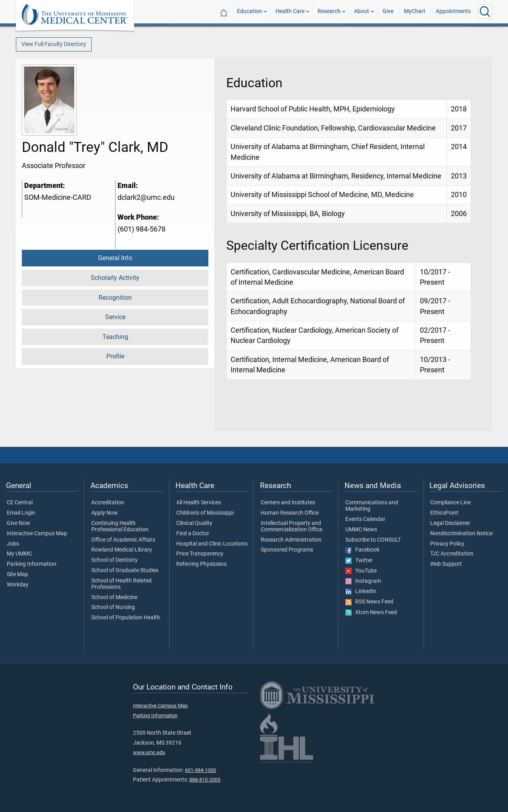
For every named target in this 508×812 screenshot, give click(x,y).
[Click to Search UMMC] (485, 11)
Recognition (115, 298)
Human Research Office (290, 513)
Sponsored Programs (287, 550)
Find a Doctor (193, 534)
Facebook (362, 550)
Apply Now (105, 513)
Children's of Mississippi (205, 513)
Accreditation (108, 503)
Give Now (18, 523)
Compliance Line (450, 503)
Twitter (359, 561)
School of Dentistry (114, 560)
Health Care (290, 11)
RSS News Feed (369, 602)
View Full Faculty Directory (54, 44)
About (362, 11)
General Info (115, 258)
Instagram (363, 581)
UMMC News (361, 530)
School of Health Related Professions (121, 584)
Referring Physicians (201, 564)
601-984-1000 (200, 770)
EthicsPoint (444, 513)
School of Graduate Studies (125, 571)
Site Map (17, 575)
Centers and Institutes (288, 503)
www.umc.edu (149, 752)
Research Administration (291, 540)
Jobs (13, 544)
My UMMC (19, 554)
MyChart (415, 11)
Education (249, 11)
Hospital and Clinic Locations (212, 544)
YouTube (361, 571)
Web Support (446, 564)
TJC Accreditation (452, 554)
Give (388, 11)
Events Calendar (365, 519)
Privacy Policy (447, 544)
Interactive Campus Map (37, 534)
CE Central (20, 503)
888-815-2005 (205, 780)
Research (329, 11)
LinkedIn (361, 592)
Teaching (115, 337)
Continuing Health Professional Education (120, 527)
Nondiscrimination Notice (461, 534)
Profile (115, 356)
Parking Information (32, 564)
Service (115, 317)
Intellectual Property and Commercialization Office (292, 527)
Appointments (453, 11)
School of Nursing (113, 607)
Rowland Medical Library (122, 550)
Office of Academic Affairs (123, 540)
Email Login (21, 513)
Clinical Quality (194, 523)
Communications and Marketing (372, 506)
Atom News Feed (371, 613)
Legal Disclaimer (450, 523)
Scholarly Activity (115, 278)
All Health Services (199, 503)
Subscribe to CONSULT (373, 540)
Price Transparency (200, 554)
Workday (18, 585)
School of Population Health (126, 618)
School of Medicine (114, 598)
